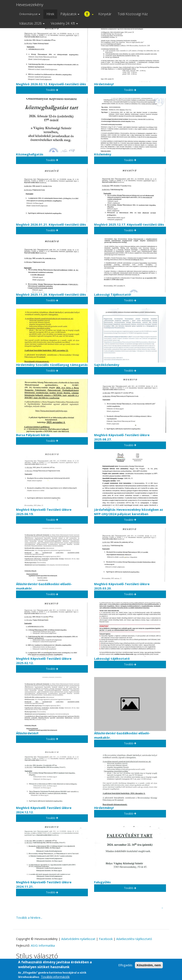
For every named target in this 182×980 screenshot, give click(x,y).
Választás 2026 (32, 23)
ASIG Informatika (43, 945)
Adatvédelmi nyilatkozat (78, 939)
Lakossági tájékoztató (112, 658)
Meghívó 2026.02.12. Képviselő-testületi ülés (51, 84)
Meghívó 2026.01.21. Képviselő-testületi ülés (51, 224)
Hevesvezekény (30, 5)
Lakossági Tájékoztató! (113, 294)
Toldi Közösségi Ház (133, 14)
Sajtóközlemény (107, 365)
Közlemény (103, 154)
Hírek (50, 14)
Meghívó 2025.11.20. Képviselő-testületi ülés (51, 294)
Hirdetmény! (104, 84)
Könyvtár (105, 14)
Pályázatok (70, 14)
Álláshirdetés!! (27, 733)
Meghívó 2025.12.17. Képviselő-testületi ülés (129, 224)
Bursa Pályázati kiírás (33, 435)
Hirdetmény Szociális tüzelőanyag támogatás (52, 365)
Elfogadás (125, 966)
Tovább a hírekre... (29, 917)
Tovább (52, 90)
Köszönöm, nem (149, 966)
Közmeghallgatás (30, 154)
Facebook (106, 939)
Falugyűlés (102, 882)
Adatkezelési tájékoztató (134, 939)
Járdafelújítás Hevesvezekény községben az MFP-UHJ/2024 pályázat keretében (129, 512)
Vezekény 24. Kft (64, 23)
